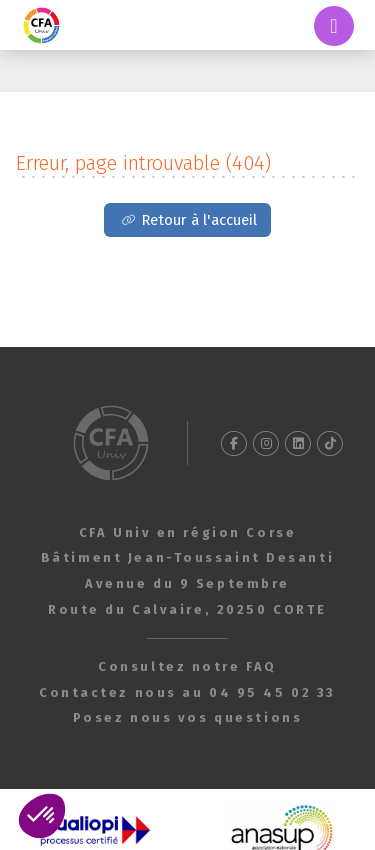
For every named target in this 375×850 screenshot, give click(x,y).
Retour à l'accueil (199, 220)
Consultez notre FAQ (187, 666)
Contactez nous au (187, 692)
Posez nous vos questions (187, 717)
